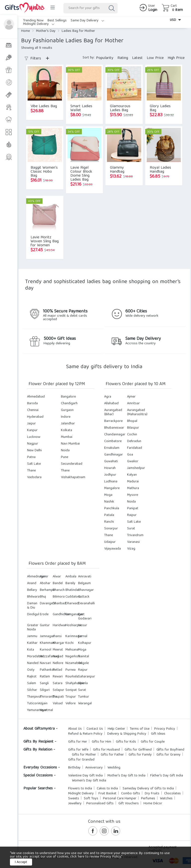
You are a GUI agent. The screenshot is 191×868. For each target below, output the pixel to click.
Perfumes (148, 799)
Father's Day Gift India (167, 776)
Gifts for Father (112, 755)
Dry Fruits (152, 794)
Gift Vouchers (129, 804)
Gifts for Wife (78, 750)
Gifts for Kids (126, 742)
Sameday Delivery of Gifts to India (148, 789)
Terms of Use (140, 729)
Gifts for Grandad (81, 760)
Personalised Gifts (100, 804)
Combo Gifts (131, 794)
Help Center (116, 729)
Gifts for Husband (106, 750)
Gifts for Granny (168, 755)
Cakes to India (107, 789)
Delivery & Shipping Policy (127, 734)
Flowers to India (80, 789)
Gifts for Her (78, 742)
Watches (166, 799)
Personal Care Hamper (120, 799)
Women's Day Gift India (89, 781)
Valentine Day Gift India (85, 776)
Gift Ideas (158, 734)
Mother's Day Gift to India (126, 776)
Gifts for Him (101, 742)
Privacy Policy (165, 729)
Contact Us (95, 729)
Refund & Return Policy (85, 734)
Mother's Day (46, 31)
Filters (33, 59)
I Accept (21, 862)
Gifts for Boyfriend (170, 750)
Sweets (74, 799)
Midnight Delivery (39, 24)
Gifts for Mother (84, 755)
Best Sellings (57, 21)
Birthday (74, 768)
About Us (75, 729)
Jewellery (75, 804)
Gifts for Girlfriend (138, 750)
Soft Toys (91, 799)
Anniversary (94, 768)
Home (25, 31)
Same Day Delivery (87, 21)
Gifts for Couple (153, 742)
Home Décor (153, 804)
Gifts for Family (140, 755)
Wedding (114, 768)
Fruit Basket (107, 794)
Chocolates (172, 794)
